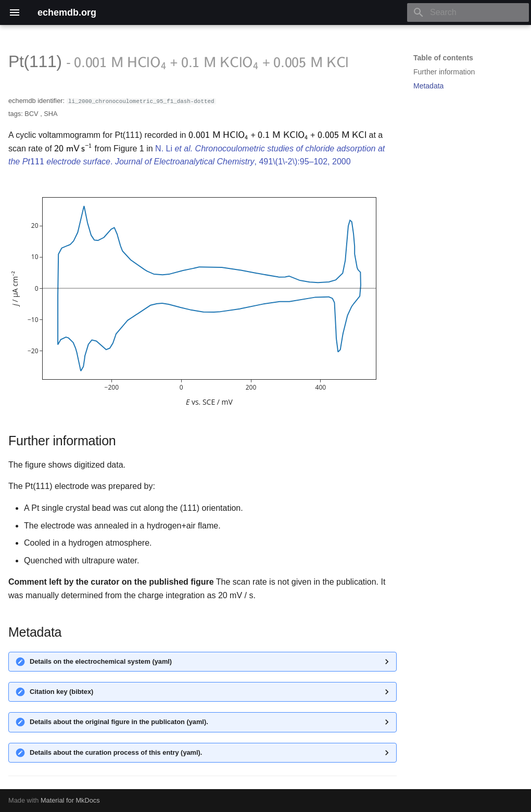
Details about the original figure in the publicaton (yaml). (119, 722)
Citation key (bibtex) (61, 692)
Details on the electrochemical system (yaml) (101, 661)
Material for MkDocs (70, 800)
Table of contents (443, 58)
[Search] (468, 12)
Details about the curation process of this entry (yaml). (116, 752)
